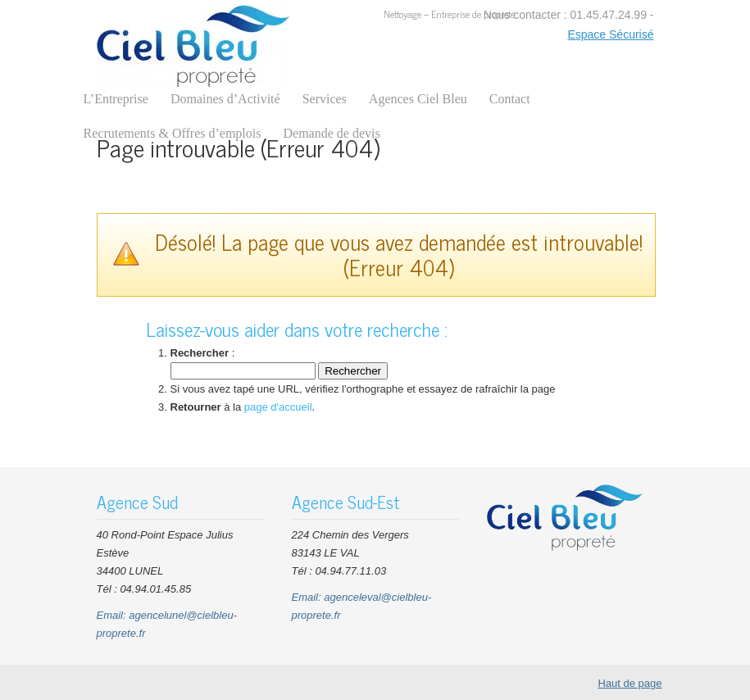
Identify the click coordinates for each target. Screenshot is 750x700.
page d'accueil (278, 407)
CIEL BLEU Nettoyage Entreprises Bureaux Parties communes (193, 46)
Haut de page (630, 683)
